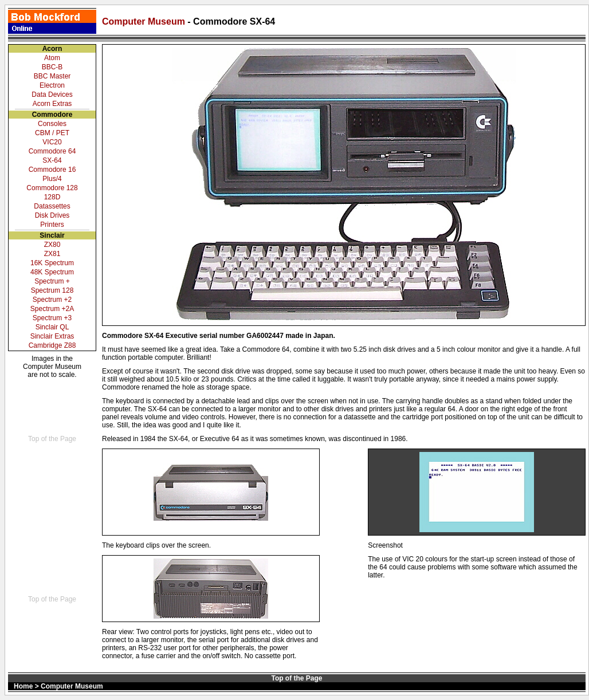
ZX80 (52, 245)
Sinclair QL (52, 327)
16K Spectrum (52, 263)
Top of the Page (52, 439)
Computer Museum (145, 21)
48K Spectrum (52, 272)
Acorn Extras (52, 104)
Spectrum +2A (52, 309)
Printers (52, 225)
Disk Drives (52, 215)
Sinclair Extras (52, 336)
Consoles (52, 124)
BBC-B (52, 67)
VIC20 (52, 142)
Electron (52, 85)
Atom (52, 58)
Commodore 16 (52, 170)
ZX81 (52, 254)
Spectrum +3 (52, 318)
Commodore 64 (52, 151)
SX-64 (52, 160)
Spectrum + (52, 281)
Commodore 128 (52, 188)
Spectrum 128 (52, 290)
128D (52, 197)
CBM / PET (52, 133)
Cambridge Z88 (52, 345)
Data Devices (52, 95)
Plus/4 (52, 179)
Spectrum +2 (52, 300)
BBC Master (52, 76)
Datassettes (52, 206)
